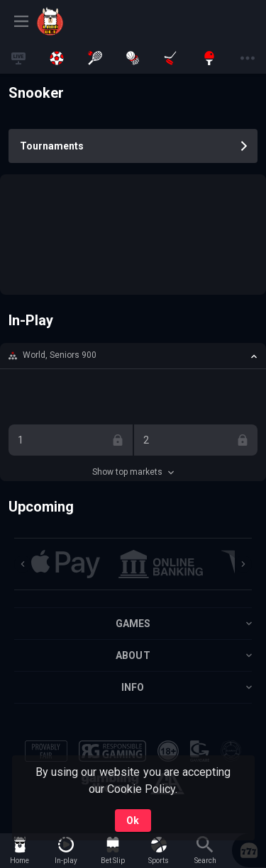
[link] (69, 21)
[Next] (243, 564)
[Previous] (23, 564)
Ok (133, 821)
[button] (133, 356)
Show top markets (133, 472)
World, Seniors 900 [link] (60, 355)
